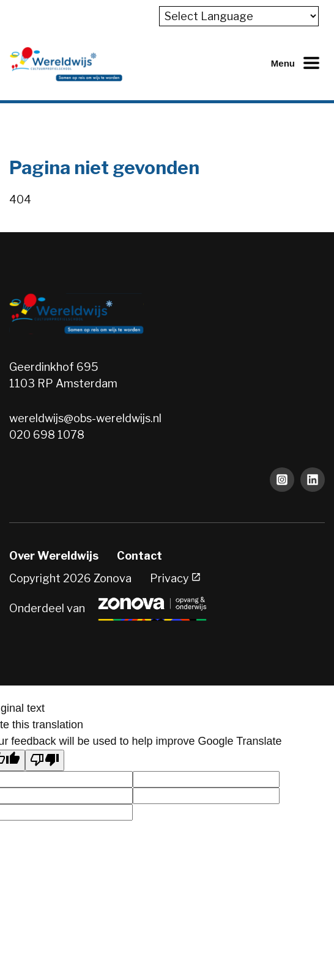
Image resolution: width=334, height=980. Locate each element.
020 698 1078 (47, 435)
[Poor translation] (45, 760)
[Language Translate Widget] (239, 16)
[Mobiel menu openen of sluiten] (298, 63)
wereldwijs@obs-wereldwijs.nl (85, 418)
